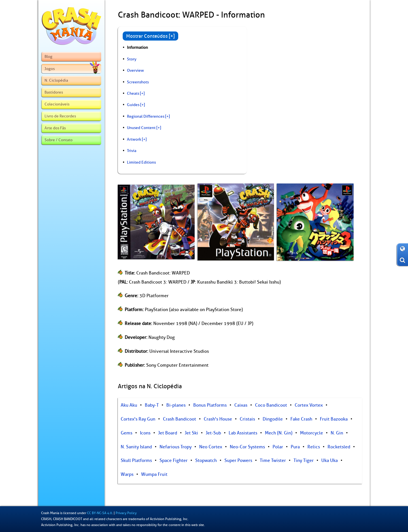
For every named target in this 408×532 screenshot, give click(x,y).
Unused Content (141, 128)
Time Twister (273, 461)
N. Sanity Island (136, 447)
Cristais (247, 419)
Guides (133, 105)
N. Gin (337, 433)
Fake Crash (301, 419)
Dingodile (273, 419)
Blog (48, 56)
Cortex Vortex (309, 405)
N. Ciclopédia (56, 80)
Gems (127, 433)
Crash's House (218, 419)
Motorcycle (312, 433)
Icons (145, 433)
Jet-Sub (213, 433)
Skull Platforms (136, 461)
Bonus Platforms (210, 405)
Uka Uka (330, 461)
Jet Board (168, 433)
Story (132, 59)
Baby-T (152, 405)
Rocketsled (339, 447)
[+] (142, 93)
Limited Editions (141, 162)
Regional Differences (146, 116)
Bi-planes (176, 405)
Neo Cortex (211, 447)
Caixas (241, 405)
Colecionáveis (57, 104)
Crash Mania (50, 513)
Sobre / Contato (59, 140)
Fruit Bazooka (334, 419)
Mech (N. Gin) (279, 433)
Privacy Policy (126, 513)
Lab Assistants (243, 433)
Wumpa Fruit (154, 474)
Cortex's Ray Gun (138, 419)
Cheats (133, 93)
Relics (314, 447)
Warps (127, 474)
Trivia (132, 151)
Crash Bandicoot (179, 419)
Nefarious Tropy (176, 447)
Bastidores (54, 92)
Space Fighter (174, 461)
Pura (295, 447)
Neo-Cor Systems (247, 447)
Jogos (72, 69)
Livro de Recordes (60, 116)
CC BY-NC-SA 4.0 (99, 513)
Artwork (134, 139)
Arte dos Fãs (55, 128)
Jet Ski (191, 433)
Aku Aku (129, 405)
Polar (278, 447)
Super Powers (238, 461)
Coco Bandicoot (271, 405)
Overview (135, 70)
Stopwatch (206, 461)
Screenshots (138, 82)
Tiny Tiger (304, 461)
